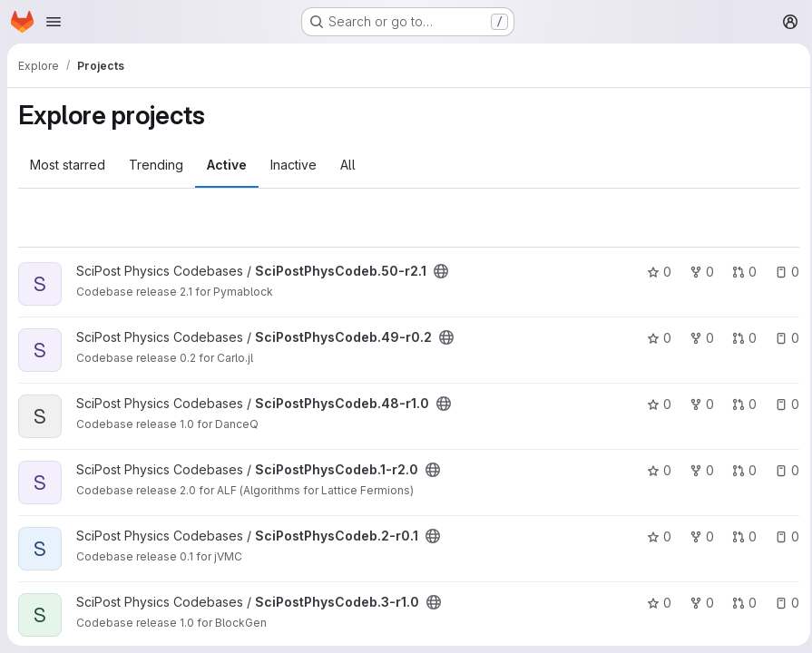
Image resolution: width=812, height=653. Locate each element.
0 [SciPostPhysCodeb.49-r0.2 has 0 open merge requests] (739, 338)
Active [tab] (227, 165)
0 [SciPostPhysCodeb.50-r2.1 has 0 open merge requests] (739, 272)
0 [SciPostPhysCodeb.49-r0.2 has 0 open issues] (782, 338)
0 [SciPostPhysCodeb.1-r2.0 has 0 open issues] (782, 470)
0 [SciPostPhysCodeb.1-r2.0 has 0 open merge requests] (739, 470)
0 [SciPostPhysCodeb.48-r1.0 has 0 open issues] (782, 404)
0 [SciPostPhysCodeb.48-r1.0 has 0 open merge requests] (739, 404)
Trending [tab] (156, 165)
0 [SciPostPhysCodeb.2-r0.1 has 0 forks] (696, 536)
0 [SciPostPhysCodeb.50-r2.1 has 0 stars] (654, 272)
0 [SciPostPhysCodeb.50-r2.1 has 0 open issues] (782, 272)
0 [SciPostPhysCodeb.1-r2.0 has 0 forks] (696, 470)
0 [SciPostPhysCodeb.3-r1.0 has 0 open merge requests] (739, 603)
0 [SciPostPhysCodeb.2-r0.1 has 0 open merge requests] (739, 536)
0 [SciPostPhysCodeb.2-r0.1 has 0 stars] (654, 536)
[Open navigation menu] (54, 22)
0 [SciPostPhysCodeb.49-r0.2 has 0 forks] (696, 338)
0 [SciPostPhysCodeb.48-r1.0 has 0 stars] (654, 404)
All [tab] (348, 165)
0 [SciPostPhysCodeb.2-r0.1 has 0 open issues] (782, 536)
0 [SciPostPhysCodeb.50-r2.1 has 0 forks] (696, 272)
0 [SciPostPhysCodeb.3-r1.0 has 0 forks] (696, 603)
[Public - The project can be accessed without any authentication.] (441, 271)
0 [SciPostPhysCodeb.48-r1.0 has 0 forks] (696, 404)
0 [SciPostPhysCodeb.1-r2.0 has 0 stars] (654, 470)
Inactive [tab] (293, 165)
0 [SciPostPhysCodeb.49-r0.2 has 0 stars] (654, 338)
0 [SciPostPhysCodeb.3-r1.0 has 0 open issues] (782, 603)
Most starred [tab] (68, 165)
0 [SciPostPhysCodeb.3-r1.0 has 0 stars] (654, 603)
